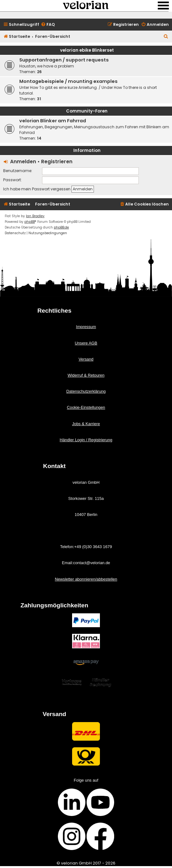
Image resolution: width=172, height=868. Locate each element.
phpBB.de (61, 227)
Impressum (86, 327)
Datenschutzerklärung (86, 391)
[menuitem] (48, 25)
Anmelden (23, 162)
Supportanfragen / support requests (64, 60)
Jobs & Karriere (86, 424)
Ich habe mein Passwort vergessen (37, 189)
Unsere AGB (86, 343)
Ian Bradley (35, 216)
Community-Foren (87, 111)
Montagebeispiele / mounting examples (68, 81)
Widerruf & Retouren (86, 375)
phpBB (30, 222)
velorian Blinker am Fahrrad (53, 121)
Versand (86, 359)
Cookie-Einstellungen (86, 407)
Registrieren (57, 162)
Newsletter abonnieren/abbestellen (86, 579)
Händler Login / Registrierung (86, 440)
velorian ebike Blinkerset (87, 50)
